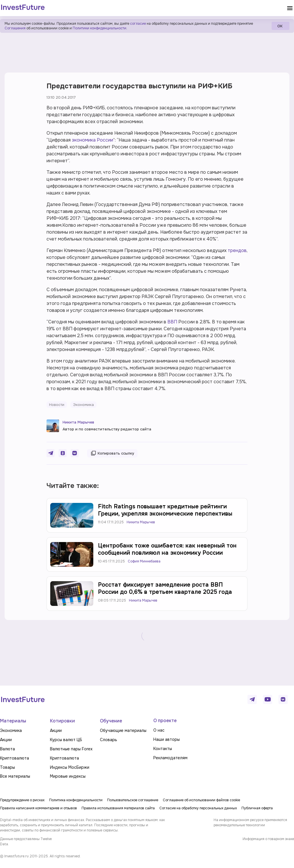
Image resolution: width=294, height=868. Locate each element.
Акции (6, 740)
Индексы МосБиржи (70, 767)
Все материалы (15, 776)
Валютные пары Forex (71, 749)
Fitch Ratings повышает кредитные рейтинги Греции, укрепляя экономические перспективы (165, 510)
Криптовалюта (14, 758)
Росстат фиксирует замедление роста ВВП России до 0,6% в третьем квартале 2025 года (165, 588)
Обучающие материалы (123, 730)
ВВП (172, 322)
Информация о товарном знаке (268, 839)
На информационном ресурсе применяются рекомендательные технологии (250, 823)
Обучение (111, 721)
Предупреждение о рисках (22, 800)
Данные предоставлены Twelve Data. (26, 842)
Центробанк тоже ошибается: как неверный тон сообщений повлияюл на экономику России (167, 549)
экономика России (92, 140)
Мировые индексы (68, 776)
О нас (159, 730)
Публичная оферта (257, 808)
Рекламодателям (170, 758)
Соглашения (15, 28)
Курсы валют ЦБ (66, 740)
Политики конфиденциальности (99, 28)
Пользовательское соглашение (133, 800)
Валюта (7, 749)
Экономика (11, 730)
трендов (237, 250)
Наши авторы (167, 739)
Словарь (109, 740)
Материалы (13, 721)
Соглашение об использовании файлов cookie (201, 800)
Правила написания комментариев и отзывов (38, 808)
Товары (7, 767)
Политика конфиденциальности (76, 800)
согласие (138, 24)
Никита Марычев (78, 422)
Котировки (62, 721)
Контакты (163, 749)
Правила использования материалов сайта (118, 808)
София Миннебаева (144, 561)
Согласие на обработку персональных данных (198, 808)
